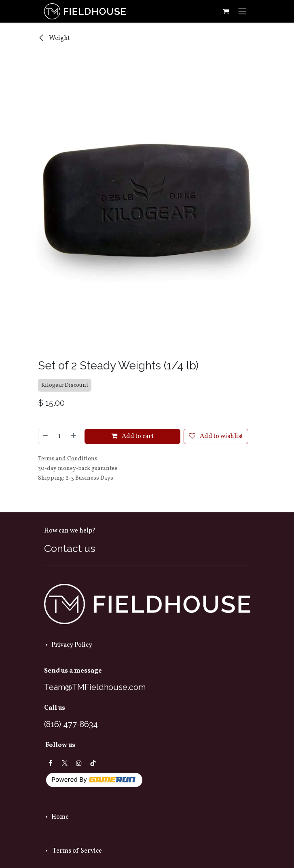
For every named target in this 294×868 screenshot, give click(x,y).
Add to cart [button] (132, 437)
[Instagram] (79, 763)
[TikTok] (93, 763)
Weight (54, 38)
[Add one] (74, 437)
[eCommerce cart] (226, 11)
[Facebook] (51, 763)
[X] (65, 763)
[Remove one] (45, 437)
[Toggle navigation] (242, 11)
